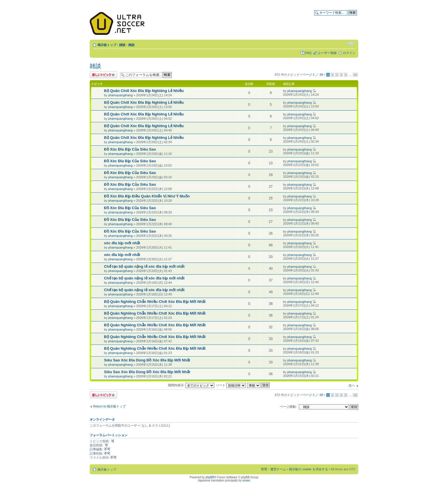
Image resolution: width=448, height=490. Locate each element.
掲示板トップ (107, 45)
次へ (352, 385)
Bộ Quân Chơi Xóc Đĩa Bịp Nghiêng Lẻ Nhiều (144, 91)
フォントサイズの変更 (351, 44)
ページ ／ (313, 75)
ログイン (349, 53)
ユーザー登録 (327, 53)
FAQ (308, 53)
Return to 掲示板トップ (109, 406)
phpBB (210, 477)
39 (355, 75)
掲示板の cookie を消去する (308, 469)
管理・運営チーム (273, 469)
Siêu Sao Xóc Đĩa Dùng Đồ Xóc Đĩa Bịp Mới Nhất (147, 360)
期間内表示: (191, 385)
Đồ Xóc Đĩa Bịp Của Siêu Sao (130, 149)
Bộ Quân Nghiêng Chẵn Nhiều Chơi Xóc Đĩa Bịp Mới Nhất (155, 302)
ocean (246, 480)
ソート (231, 385)
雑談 (122, 45)
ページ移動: (288, 407)
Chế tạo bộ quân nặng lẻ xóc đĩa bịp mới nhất (144, 266)
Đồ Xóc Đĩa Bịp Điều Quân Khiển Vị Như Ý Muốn (147, 196)
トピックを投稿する (103, 75)
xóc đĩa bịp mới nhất (122, 243)
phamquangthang (121, 95)
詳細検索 (351, 17)
